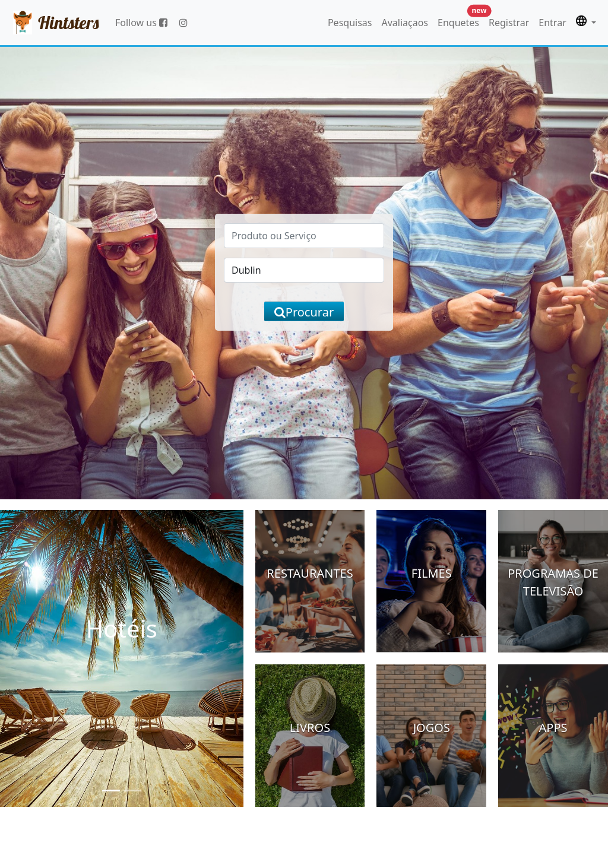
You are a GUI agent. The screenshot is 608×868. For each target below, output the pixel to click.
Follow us (141, 23)
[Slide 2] (132, 791)
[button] (586, 23)
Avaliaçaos (405, 23)
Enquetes (461, 20)
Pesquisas (350, 23)
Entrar (552, 23)
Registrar (509, 23)
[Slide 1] (111, 791)
